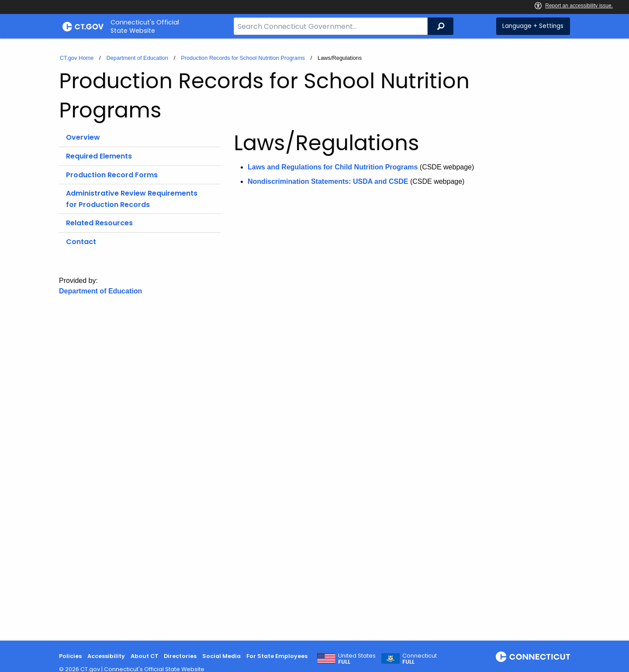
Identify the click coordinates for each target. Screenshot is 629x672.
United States (357, 659)
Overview (83, 137)
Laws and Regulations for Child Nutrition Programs (333, 167)
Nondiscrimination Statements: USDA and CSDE (328, 181)
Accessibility (106, 656)
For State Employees (277, 656)
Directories (180, 656)
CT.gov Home (77, 58)
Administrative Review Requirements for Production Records (132, 199)
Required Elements (99, 156)
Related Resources (99, 223)
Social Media (221, 656)
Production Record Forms (112, 175)
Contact (81, 242)
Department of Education (137, 58)
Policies (70, 656)
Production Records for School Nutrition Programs (243, 58)
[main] (314, 339)
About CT (145, 656)
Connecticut (420, 659)
